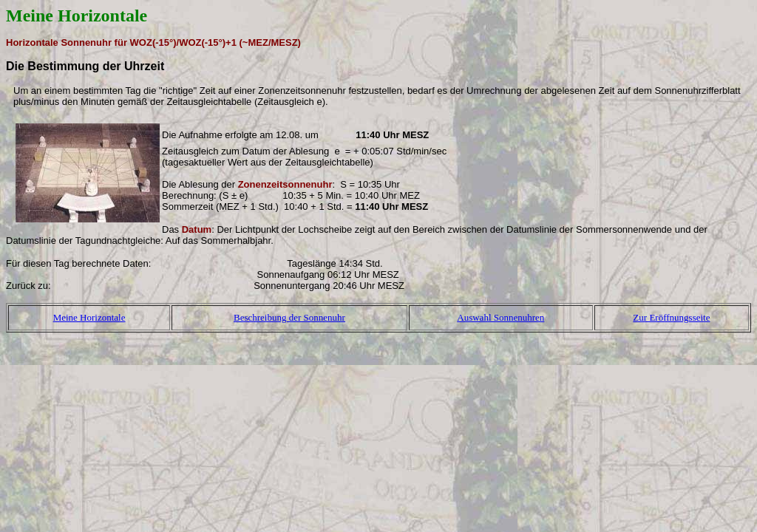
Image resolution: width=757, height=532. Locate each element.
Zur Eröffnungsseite (671, 317)
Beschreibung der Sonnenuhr (289, 317)
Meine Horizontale (89, 317)
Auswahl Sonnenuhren (500, 317)
